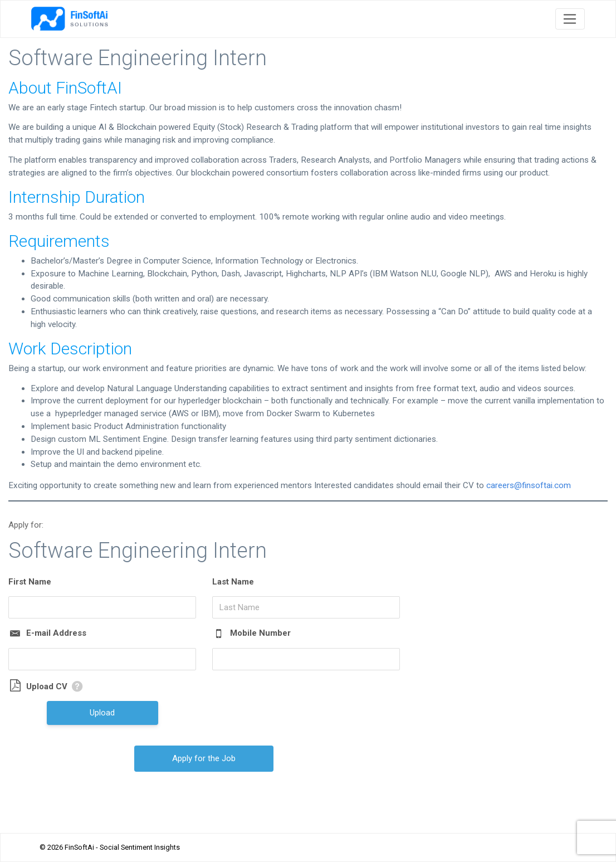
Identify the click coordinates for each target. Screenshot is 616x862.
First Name (30, 582)
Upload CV (47, 686)
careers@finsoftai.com (529, 485)
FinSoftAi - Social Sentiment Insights (122, 847)
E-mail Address (56, 633)
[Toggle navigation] (570, 19)
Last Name (233, 582)
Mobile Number (260, 633)
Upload (102, 713)
